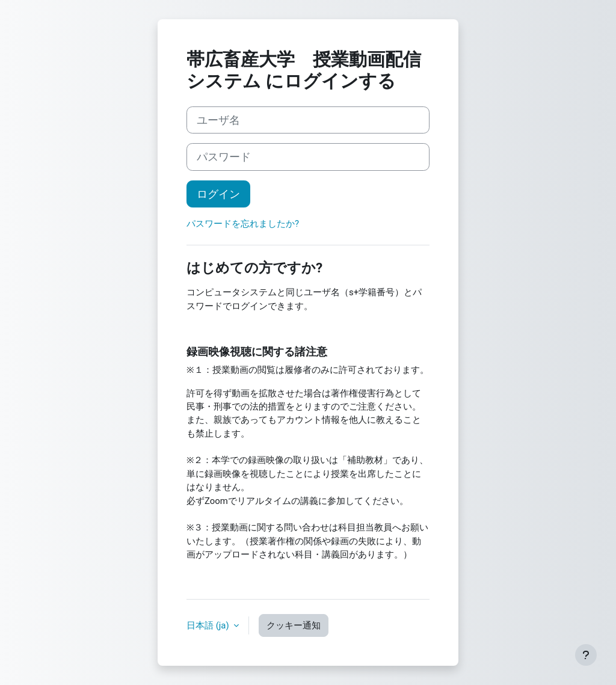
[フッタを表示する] (586, 655)
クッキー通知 (294, 625)
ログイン (218, 194)
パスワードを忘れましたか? (243, 224)
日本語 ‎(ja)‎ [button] (209, 625)
